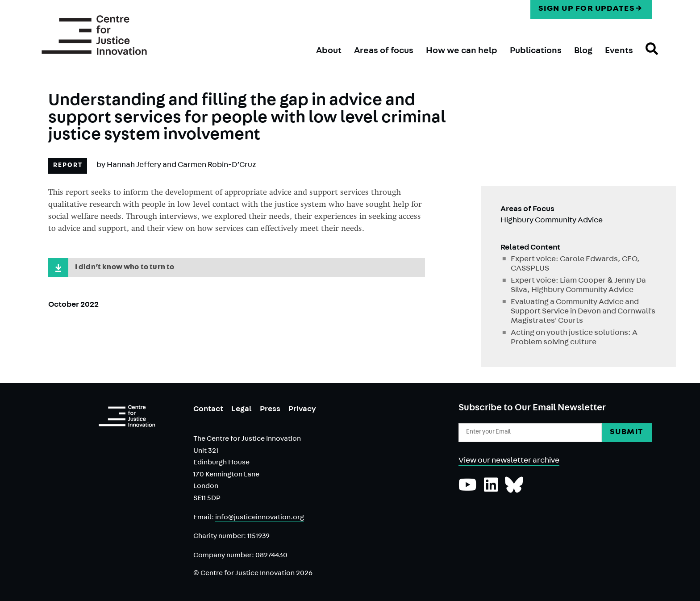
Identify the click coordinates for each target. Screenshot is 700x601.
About (329, 51)
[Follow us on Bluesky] (514, 489)
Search (646, 57)
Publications (536, 51)
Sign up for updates (587, 9)
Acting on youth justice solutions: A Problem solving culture (574, 338)
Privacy (302, 410)
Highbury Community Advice (552, 221)
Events (619, 51)
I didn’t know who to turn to (127, 268)
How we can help (462, 51)
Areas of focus (384, 51)
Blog (583, 51)
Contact (208, 410)
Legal (242, 410)
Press (270, 410)
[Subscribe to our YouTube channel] (468, 489)
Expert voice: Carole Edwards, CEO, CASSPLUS (575, 265)
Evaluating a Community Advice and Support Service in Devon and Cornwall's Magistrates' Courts (583, 312)
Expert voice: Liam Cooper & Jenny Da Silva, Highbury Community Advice (578, 286)
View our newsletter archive (509, 461)
